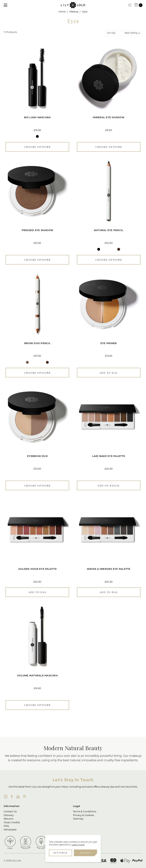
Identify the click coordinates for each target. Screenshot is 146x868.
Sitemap (78, 819)
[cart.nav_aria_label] (139, 5)
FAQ (6, 826)
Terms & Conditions (85, 812)
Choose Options (37, 147)
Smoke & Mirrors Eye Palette (109, 569)
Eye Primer (109, 343)
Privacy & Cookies (83, 815)
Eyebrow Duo (37, 456)
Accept (85, 853)
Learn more (78, 845)
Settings (60, 853)
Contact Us (10, 812)
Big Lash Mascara (37, 118)
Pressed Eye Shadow (38, 230)
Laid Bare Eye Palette (109, 456)
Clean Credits (12, 823)
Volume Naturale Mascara (37, 676)
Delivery (9, 815)
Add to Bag (109, 373)
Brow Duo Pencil (37, 343)
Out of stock (109, 486)
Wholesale (10, 830)
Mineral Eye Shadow (109, 118)
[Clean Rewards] (130, 5)
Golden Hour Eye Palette (37, 569)
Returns (8, 819)
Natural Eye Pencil (109, 230)
